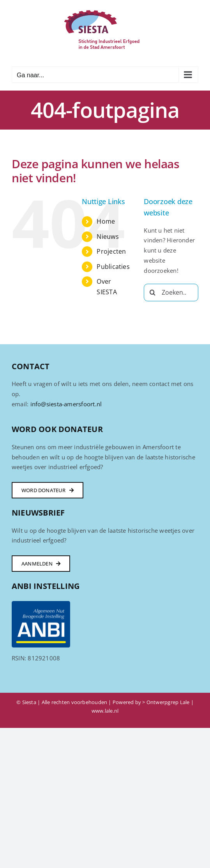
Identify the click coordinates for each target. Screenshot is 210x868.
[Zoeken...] (171, 293)
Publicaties (113, 267)
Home (106, 221)
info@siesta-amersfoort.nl (66, 404)
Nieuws (108, 237)
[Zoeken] (153, 293)
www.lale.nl (105, 711)
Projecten (111, 251)
